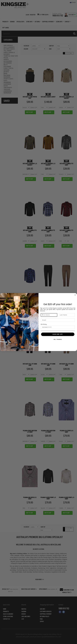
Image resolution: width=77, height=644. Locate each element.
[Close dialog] (75, 295)
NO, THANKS (58, 339)
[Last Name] (67, 315)
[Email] (58, 320)
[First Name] (49, 315)
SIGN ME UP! (58, 334)
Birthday (44, 324)
